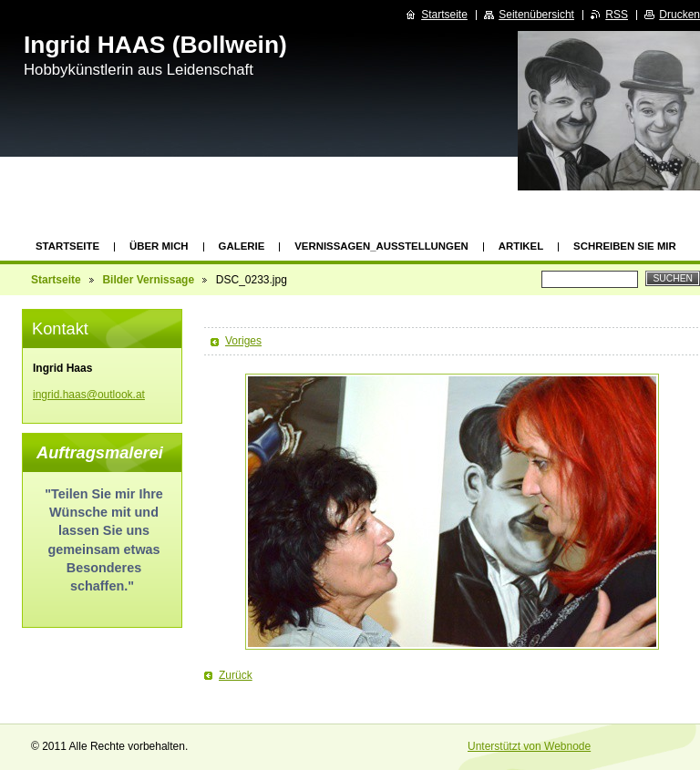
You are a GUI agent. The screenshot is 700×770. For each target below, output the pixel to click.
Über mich (159, 246)
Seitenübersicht (536, 15)
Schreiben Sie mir (625, 246)
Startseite (67, 246)
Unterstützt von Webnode (529, 746)
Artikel (521, 246)
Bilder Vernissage (148, 280)
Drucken (679, 15)
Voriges (243, 341)
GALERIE (242, 246)
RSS (617, 15)
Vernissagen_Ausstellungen (381, 246)
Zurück (236, 675)
